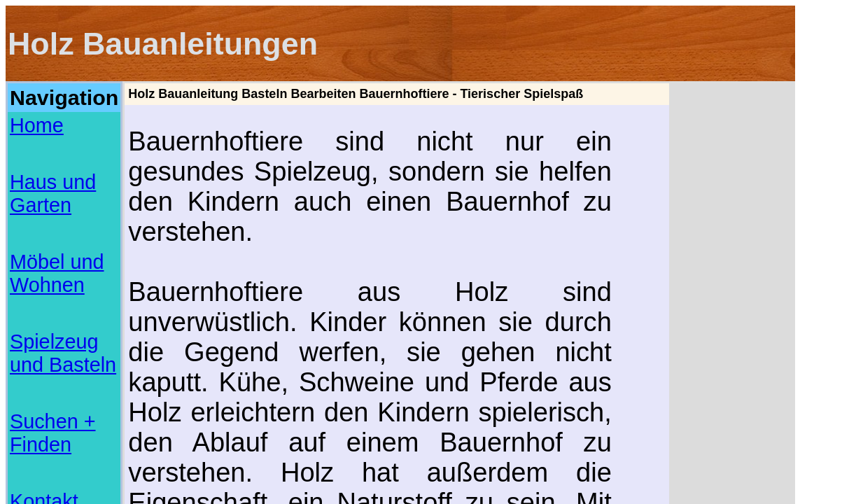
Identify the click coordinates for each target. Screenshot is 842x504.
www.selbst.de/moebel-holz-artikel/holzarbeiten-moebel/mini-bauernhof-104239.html (386, 363)
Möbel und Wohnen (54, 139)
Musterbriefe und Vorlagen (51, 410)
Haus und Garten (49, 123)
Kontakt (27, 185)
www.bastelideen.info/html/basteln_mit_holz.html (308, 340)
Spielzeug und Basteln (61, 154)
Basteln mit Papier (38, 427)
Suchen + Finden (49, 169)
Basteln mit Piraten (39, 435)
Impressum (35, 200)
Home (23, 108)
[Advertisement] (64, 251)
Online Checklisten (39, 419)
